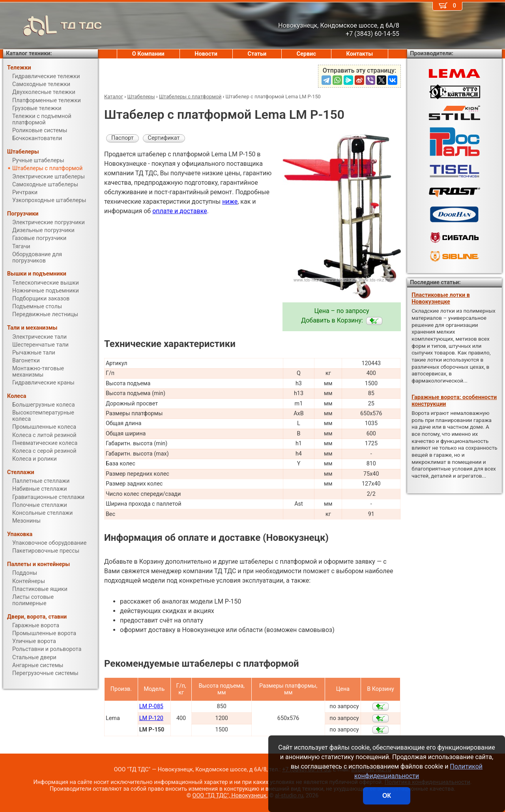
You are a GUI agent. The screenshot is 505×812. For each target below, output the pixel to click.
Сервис (306, 54)
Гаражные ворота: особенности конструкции (454, 401)
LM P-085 (151, 706)
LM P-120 (151, 718)
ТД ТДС (52, 26)
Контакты (360, 54)
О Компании (148, 54)
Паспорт (123, 138)
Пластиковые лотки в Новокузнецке (441, 298)
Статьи (257, 54)
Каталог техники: (29, 53)
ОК (387, 796)
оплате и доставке (180, 211)
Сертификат (164, 138)
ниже (230, 202)
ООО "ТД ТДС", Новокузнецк (230, 796)
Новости (206, 54)
